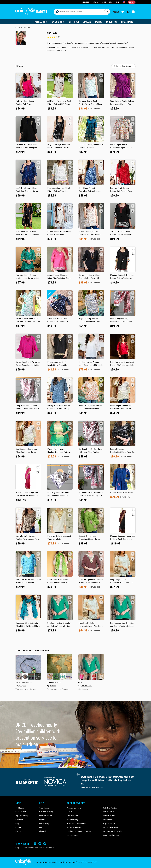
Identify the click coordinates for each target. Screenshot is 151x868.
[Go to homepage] (31, 12)
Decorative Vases (109, 816)
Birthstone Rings (73, 820)
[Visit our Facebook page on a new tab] (35, 844)
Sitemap (18, 831)
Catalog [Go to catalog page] (95, 2)
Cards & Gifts (58, 22)
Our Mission (20, 808)
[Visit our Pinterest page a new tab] (45, 844)
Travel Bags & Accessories (76, 824)
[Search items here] (79, 12)
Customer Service (46, 816)
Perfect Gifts (86, 686)
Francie (53, 686)
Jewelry (87, 22)
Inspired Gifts (41, 22)
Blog (17, 824)
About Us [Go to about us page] (86, 2)
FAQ (41, 827)
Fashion (99, 22)
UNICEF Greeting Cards (111, 835)
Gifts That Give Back (110, 808)
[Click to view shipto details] (121, 2)
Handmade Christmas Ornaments (79, 831)
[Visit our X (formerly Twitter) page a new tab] (40, 844)
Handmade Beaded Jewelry (113, 831)
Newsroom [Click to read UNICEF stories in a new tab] (19, 820)
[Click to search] (107, 12)
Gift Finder (74, 22)
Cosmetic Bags (72, 835)
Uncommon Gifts (109, 820)
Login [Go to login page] (104, 2)
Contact (42, 820)
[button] (61, 51)
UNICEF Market (21, 812)
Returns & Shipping (46, 812)
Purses (70, 812)
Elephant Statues (109, 824)
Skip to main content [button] (75, 0)
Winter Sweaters (109, 812)
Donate (18, 827)
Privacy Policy (44, 824)
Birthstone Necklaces (111, 827)
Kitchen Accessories (74, 827)
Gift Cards (43, 831)
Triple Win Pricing (22, 816)
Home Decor (112, 22)
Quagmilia (22, 686)
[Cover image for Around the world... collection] (60, 667)
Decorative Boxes (73, 816)
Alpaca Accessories (74, 808)
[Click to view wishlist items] (118, 12)
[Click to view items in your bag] (131, 12)
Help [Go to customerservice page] (111, 2)
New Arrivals (127, 22)
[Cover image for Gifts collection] (91, 667)
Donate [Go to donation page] (132, 2)
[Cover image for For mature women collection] (28, 667)
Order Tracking (44, 808)
